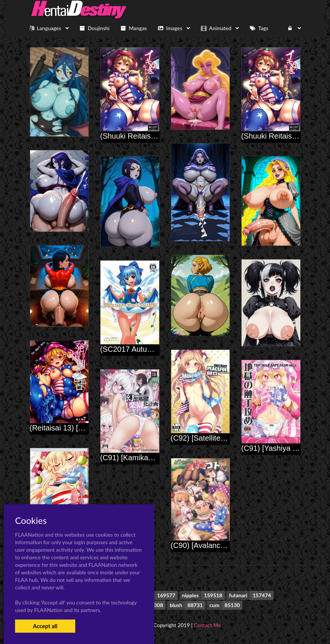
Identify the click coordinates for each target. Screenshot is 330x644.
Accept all (45, 626)
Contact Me (207, 625)
